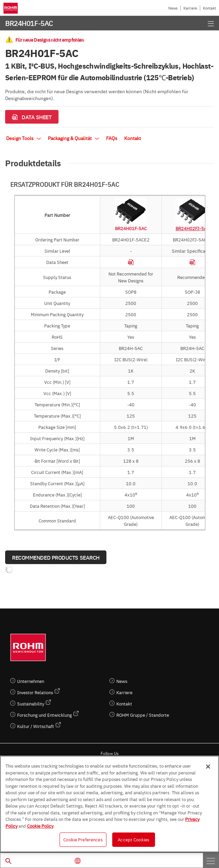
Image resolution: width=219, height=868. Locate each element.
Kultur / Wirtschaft (36, 726)
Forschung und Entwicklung (44, 715)
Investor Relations (35, 692)
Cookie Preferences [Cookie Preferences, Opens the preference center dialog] (83, 839)
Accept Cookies (133, 839)
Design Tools (24, 138)
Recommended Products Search (56, 557)
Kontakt (210, 8)
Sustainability (31, 704)
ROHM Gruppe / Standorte (143, 715)
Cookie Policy (40, 826)
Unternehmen (31, 681)
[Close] (208, 767)
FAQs (112, 138)
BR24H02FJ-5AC (192, 228)
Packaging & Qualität (74, 138)
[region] (109, 804)
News (173, 8)
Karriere (190, 8)
